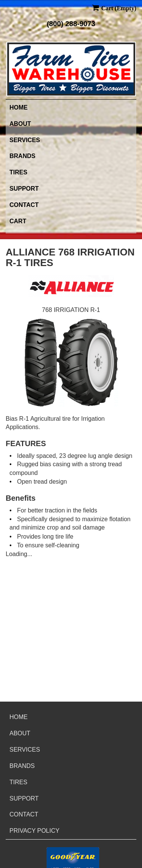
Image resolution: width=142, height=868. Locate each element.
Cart (18, 221)
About (20, 124)
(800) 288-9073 (71, 24)
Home (19, 107)
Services (25, 140)
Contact (24, 205)
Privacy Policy (34, 831)
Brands (22, 156)
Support (24, 189)
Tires (18, 172)
